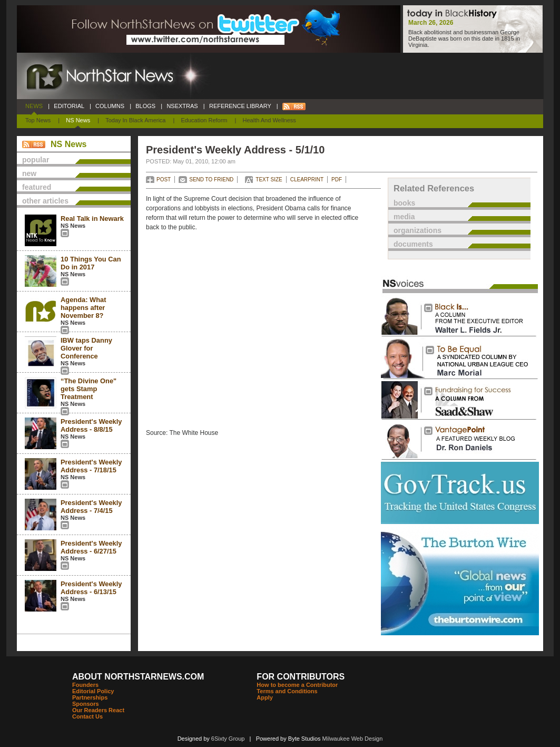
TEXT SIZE (269, 180)
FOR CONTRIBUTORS (301, 677)
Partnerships (90, 697)
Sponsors (86, 704)
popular (36, 160)
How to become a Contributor (297, 685)
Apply (265, 697)
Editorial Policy (93, 691)
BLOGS (145, 106)
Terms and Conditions (287, 691)
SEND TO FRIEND (211, 180)
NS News (78, 120)
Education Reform (204, 120)
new (29, 173)
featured (37, 187)
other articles (45, 201)
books (404, 203)
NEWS (34, 106)
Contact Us (87, 716)
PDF (337, 180)
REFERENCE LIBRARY (240, 106)
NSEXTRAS (182, 106)
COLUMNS (110, 106)
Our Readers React (98, 710)
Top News (38, 120)
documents (413, 244)
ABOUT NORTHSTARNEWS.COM (138, 677)
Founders (85, 685)
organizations (417, 230)
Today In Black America (135, 120)
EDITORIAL (69, 106)
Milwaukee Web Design (353, 739)
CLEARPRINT (307, 180)
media (404, 217)
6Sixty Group (228, 739)
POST (164, 180)
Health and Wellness (269, 120)
